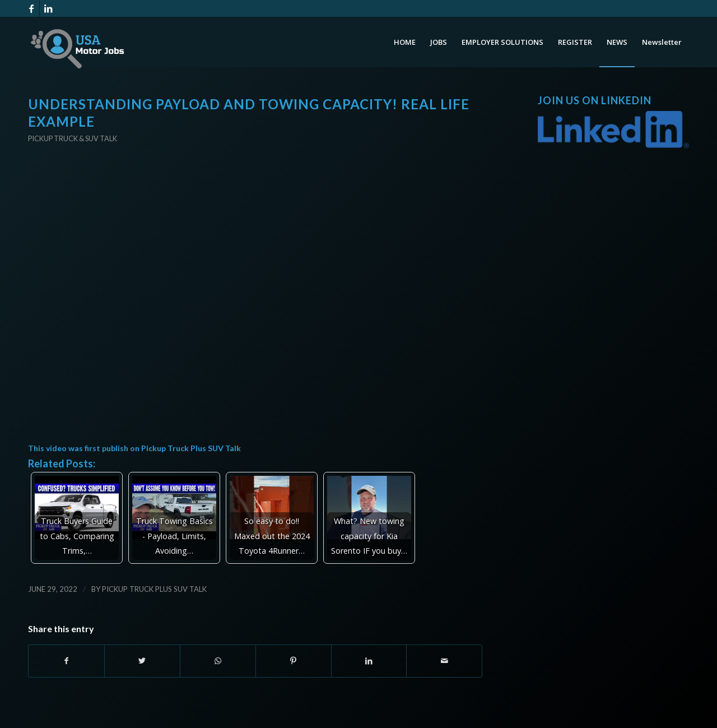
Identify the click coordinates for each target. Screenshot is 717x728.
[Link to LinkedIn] (48, 8)
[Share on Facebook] (66, 661)
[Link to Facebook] (31, 8)
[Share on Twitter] (142, 661)
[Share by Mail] (444, 661)
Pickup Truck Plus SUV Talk (191, 448)
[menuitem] (405, 42)
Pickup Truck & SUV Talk (73, 138)
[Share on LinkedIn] (369, 661)
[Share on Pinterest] (294, 661)
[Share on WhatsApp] (218, 661)
